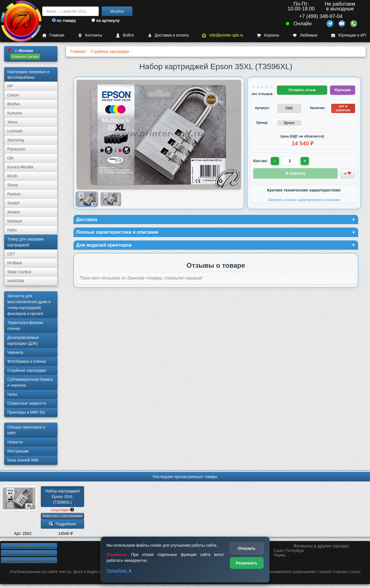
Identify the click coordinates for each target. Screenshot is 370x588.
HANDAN (16, 281)
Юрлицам (343, 90)
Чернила (15, 352)
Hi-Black (15, 263)
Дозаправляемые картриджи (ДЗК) (23, 340)
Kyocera (14, 113)
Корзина (268, 35)
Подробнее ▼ (119, 571)
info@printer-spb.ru (223, 35)
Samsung (16, 140)
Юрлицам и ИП (349, 35)
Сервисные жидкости (27, 403)
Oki (10, 158)
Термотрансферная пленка (25, 325)
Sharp (13, 185)
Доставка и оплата (168, 35)
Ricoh (12, 176)
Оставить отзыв (302, 90)
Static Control (19, 272)
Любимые (305, 35)
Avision (14, 212)
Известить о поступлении (62, 516)
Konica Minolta (20, 167)
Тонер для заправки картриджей (25, 242)
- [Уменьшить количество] (275, 161)
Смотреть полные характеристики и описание (304, 199)
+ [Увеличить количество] (306, 161)
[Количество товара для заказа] (290, 161)
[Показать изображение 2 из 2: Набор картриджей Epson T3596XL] (111, 199)
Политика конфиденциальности (29, 546)
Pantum (14, 194)
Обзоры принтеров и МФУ (26, 430)
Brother (14, 104)
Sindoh (14, 203)
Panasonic (16, 149)
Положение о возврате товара (29, 553)
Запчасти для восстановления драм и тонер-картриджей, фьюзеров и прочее (29, 305)
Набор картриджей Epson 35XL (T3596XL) (63, 497)
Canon (13, 95)
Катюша (15, 221)
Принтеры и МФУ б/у (26, 412)
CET (11, 254)
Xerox (13, 122)
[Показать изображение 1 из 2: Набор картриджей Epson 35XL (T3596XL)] (87, 199)
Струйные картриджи (27, 370)
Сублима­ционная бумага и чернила (30, 382)
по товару (64, 21)
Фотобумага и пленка (27, 361)
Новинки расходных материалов (29, 560)
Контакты (90, 35)
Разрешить (246, 563)
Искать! (117, 11)
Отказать (247, 548)
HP (10, 86)
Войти (125, 35)
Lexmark (15, 131)
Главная (53, 35)
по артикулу (106, 21)
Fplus (12, 230)
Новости (15, 442)
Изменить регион (25, 57)
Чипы (12, 394)
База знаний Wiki (23, 460)
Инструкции (18, 451)
